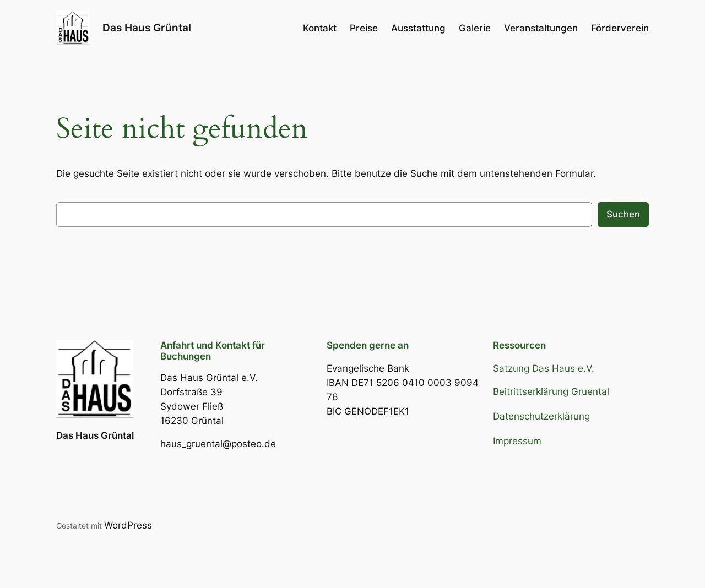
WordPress (128, 525)
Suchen (623, 214)
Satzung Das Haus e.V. (544, 368)
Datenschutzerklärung (541, 416)
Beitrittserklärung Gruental (551, 391)
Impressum (517, 441)
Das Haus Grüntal (147, 28)
